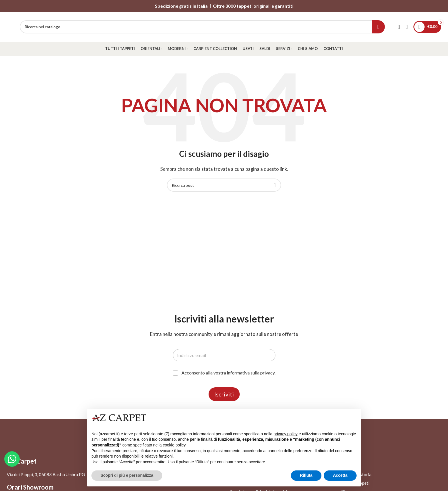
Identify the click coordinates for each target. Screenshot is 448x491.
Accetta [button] (340, 475)
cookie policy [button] (174, 445)
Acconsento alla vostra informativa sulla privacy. (228, 373)
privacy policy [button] (285, 434)
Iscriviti (224, 394)
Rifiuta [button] (306, 475)
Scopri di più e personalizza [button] (127, 475)
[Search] (202, 27)
